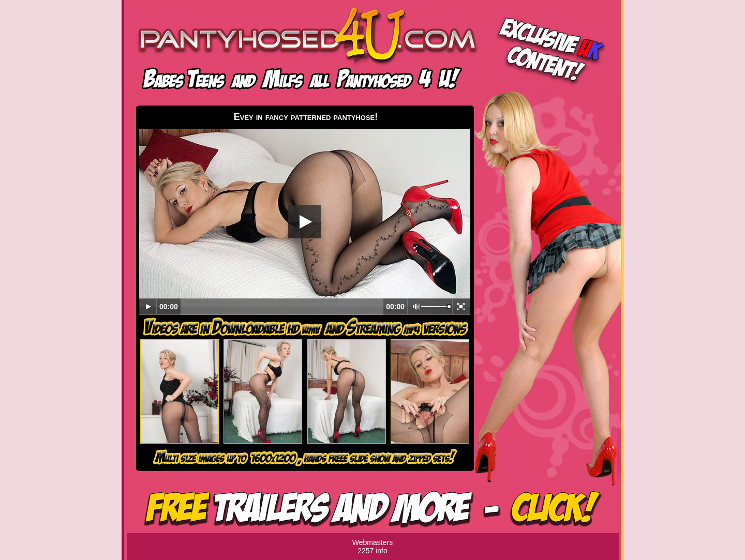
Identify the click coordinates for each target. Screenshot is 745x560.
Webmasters (373, 542)
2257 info (373, 551)
